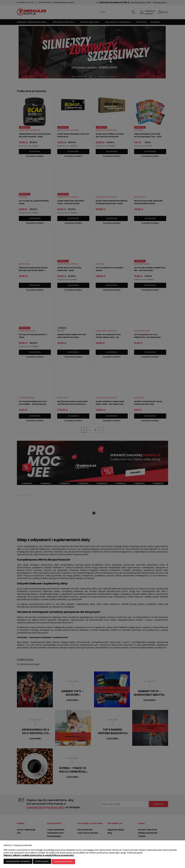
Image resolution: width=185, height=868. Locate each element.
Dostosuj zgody (42, 862)
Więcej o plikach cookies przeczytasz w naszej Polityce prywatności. (39, 856)
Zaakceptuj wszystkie (63, 862)
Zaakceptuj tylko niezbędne (18, 862)
